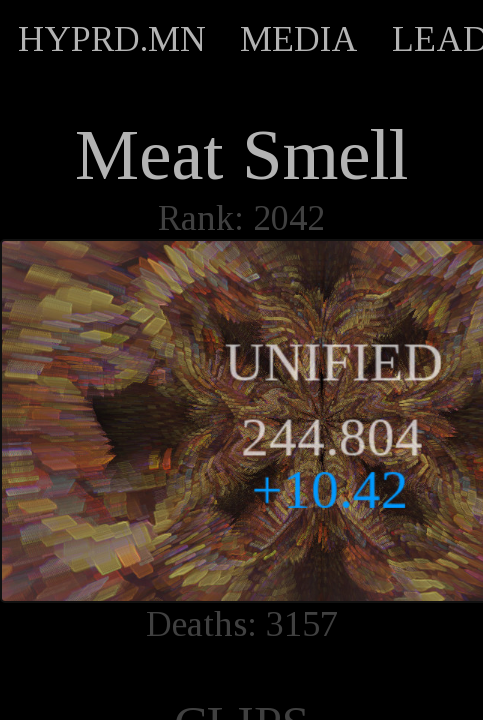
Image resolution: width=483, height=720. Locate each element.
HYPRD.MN (112, 39)
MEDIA (299, 39)
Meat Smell (241, 155)
